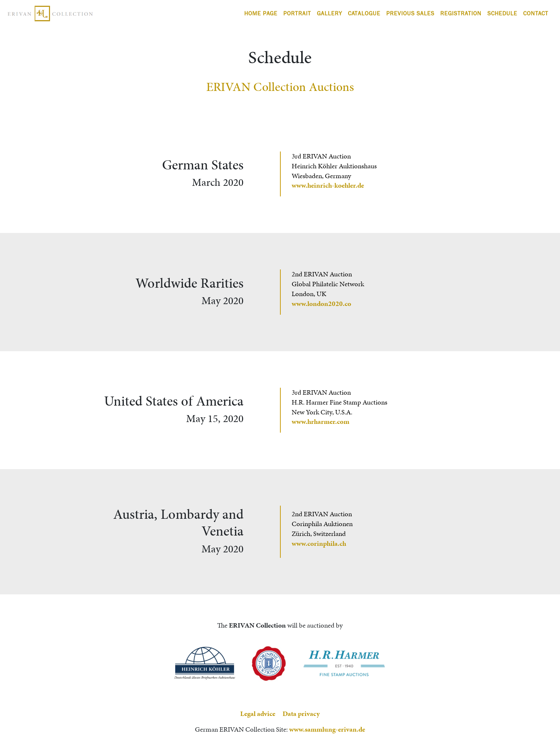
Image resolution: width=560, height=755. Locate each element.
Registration (461, 13)
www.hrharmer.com (321, 421)
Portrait (297, 13)
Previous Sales (410, 13)
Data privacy (301, 714)
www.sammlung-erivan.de (327, 729)
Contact (536, 13)
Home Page (261, 13)
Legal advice (258, 714)
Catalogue (364, 13)
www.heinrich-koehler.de (328, 185)
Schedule (502, 13)
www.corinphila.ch (319, 543)
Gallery (329, 13)
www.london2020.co (321, 304)
